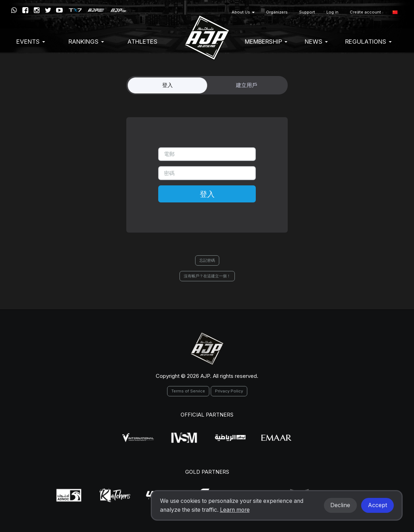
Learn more (235, 510)
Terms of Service (188, 391)
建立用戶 (247, 85)
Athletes (142, 42)
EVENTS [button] (31, 42)
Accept (377, 505)
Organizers (277, 12)
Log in (332, 12)
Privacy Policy (229, 391)
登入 (167, 85)
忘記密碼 (207, 260)
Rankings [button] (86, 42)
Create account (365, 12)
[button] (395, 12)
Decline (340, 505)
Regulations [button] (368, 42)
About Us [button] (243, 12)
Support (307, 12)
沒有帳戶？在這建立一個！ (207, 276)
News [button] (316, 42)
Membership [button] (266, 42)
